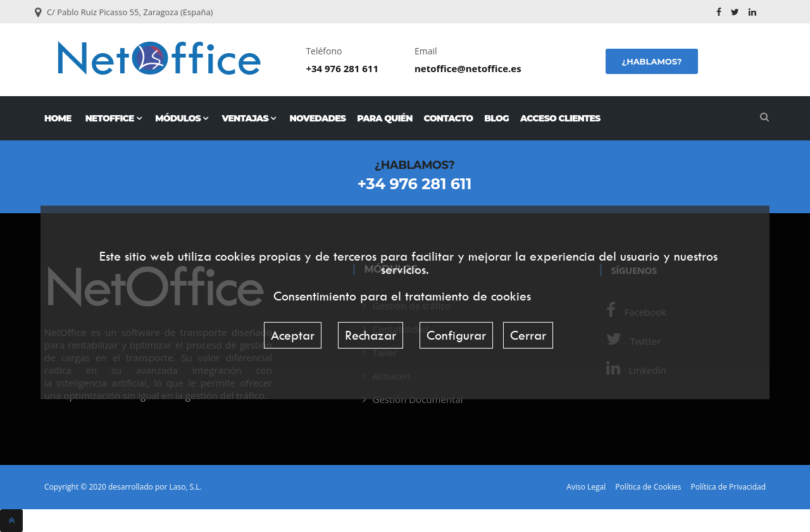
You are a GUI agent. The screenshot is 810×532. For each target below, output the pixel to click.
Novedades (318, 118)
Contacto (449, 118)
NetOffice (114, 118)
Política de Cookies (648, 487)
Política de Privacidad (728, 487)
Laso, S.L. (185, 487)
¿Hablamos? (651, 61)
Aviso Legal (586, 487)
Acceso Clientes (560, 118)
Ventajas (248, 118)
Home (58, 118)
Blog (496, 118)
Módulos (181, 118)
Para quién (384, 118)
